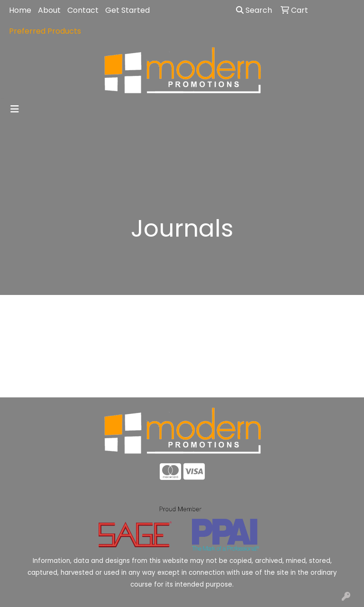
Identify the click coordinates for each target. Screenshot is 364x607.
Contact (83, 10)
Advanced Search (318, 383)
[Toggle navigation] (15, 109)
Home (20, 10)
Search (254, 10)
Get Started (127, 10)
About (49, 10)
